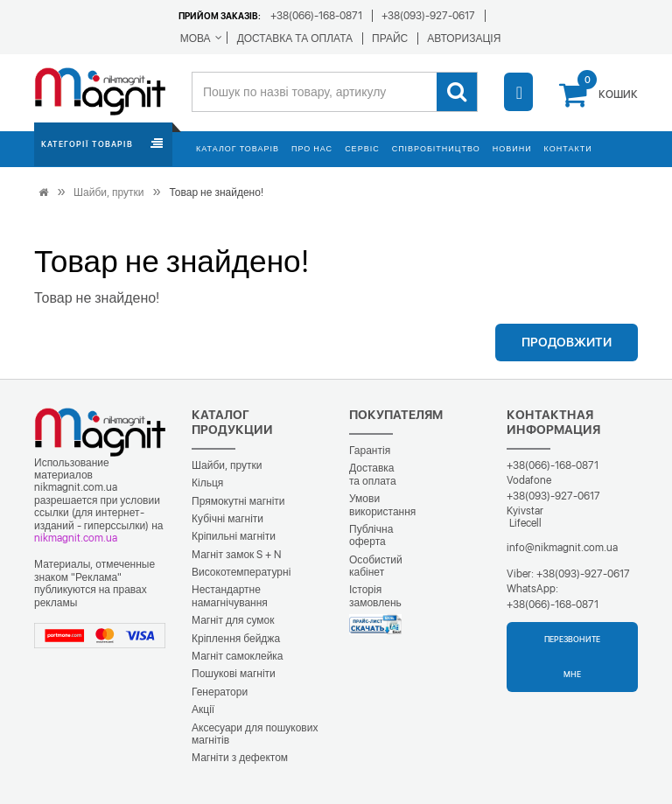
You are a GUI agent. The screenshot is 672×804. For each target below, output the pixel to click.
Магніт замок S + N (236, 555)
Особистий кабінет (376, 566)
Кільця (207, 483)
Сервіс (362, 148)
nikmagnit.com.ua (76, 538)
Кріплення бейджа (236, 639)
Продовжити (567, 342)
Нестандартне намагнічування (230, 596)
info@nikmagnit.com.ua (562, 548)
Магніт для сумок (233, 620)
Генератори (220, 692)
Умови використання (382, 505)
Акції (203, 710)
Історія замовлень (375, 596)
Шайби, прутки (108, 192)
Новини (512, 148)
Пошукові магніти (234, 674)
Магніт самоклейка (238, 656)
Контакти (568, 148)
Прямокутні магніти (238, 501)
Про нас (312, 148)
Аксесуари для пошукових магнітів (255, 734)
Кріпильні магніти (234, 536)
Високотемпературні (241, 572)
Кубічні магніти (227, 519)
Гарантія (370, 451)
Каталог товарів (238, 148)
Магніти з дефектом (240, 758)
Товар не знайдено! (216, 192)
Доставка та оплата (373, 474)
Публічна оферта (371, 535)
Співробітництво (436, 148)
